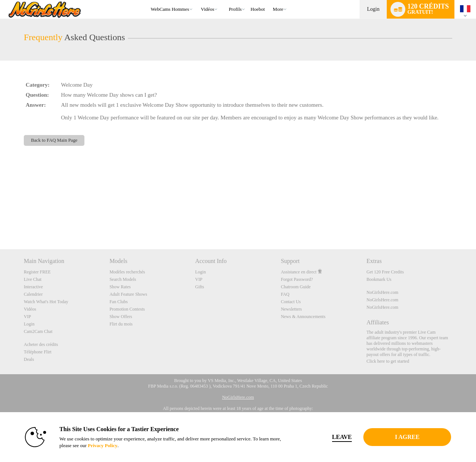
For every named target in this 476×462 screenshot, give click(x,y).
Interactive (33, 287)
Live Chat (33, 279)
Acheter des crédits (41, 344)
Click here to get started (388, 361)
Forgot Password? (297, 279)
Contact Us (291, 302)
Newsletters (291, 309)
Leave (342, 437)
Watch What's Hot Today (46, 302)
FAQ (285, 294)
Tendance (198, 0)
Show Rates (120, 287)
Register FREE (37, 272)
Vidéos (208, 9)
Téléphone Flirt (38, 352)
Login (373, 9)
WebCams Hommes (170, 9)
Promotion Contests (127, 309)
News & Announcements (303, 317)
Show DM (0, 222)
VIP (27, 317)
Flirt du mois (121, 324)
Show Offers (121, 317)
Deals (29, 359)
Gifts (200, 287)
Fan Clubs (118, 302)
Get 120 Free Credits (385, 272)
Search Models (123, 279)
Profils (235, 9)
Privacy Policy (103, 445)
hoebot (258, 9)
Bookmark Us (379, 279)
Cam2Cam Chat (38, 331)
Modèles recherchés (127, 272)
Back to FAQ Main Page (54, 140)
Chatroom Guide (296, 287)
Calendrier (33, 294)
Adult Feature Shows (128, 294)
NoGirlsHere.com (383, 292)
